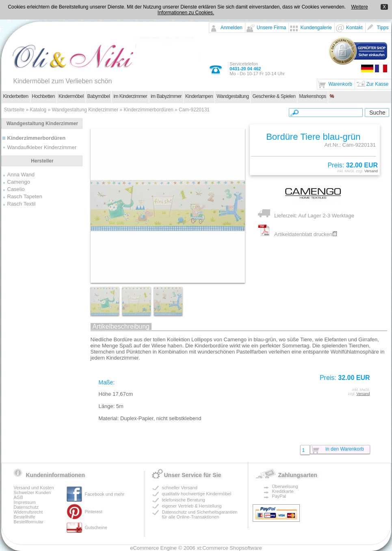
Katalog (38, 110)
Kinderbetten (16, 96)
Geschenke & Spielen (274, 96)
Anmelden (232, 28)
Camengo (19, 182)
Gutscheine (96, 527)
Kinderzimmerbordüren (149, 110)
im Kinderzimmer (130, 96)
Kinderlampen (199, 96)
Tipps (383, 28)
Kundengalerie (316, 28)
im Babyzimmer (166, 96)
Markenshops (313, 96)
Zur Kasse (378, 84)
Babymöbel (99, 96)
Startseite (14, 110)
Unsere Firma (272, 28)
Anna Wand (21, 175)
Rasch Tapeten (25, 196)
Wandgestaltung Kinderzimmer (85, 110)
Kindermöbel (71, 96)
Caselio (16, 189)
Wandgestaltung (233, 96)
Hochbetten (43, 96)
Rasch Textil (22, 204)
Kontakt (354, 28)
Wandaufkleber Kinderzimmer (42, 147)
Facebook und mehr (105, 494)
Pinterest (94, 512)
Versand (371, 171)
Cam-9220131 (194, 110)
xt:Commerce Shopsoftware (229, 548)
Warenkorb (340, 84)
